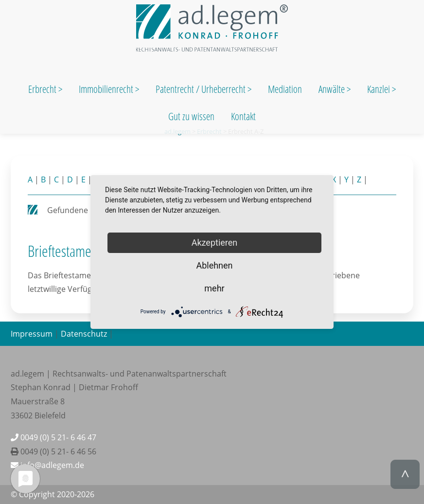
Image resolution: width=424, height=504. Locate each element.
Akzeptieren (215, 243)
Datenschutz (84, 334)
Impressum (32, 334)
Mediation (285, 89)
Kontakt (243, 116)
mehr (214, 288)
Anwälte (333, 89)
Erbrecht (42, 89)
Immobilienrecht (107, 89)
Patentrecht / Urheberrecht (201, 89)
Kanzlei (380, 89)
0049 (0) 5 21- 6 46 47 (53, 437)
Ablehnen (214, 265)
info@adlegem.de (47, 465)
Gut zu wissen (191, 116)
